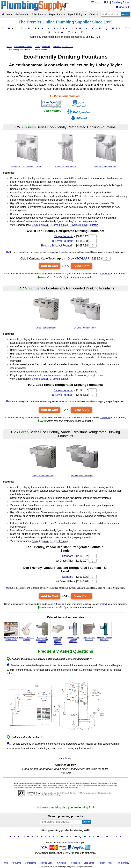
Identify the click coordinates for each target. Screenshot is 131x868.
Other (94, 14)
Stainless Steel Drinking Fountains (73, 632)
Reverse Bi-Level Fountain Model (26, 149)
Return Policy (122, 863)
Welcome (96, 2)
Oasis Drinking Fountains (89, 631)
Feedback (75, 863)
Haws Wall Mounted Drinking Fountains (58, 633)
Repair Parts (57, 14)
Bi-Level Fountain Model (105, 149)
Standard (68, 556)
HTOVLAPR (82, 259)
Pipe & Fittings (77, 14)
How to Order (47, 863)
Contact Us (31, 863)
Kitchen (7, 14)
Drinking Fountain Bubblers (27, 631)
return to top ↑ (65, 758)
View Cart (81, 266)
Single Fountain (40, 225)
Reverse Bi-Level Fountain (84, 225)
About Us (16, 863)
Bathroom (22, 14)
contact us (105, 274)
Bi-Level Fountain (59, 225)
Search (125, 14)
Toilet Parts (39, 14)
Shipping (62, 863)
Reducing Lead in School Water (11, 631)
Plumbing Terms (120, 2)
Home (5, 863)
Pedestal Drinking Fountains (104, 631)
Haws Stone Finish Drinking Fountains (42, 632)
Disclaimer (89, 863)
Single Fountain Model (65, 149)
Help (107, 2)
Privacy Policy (105, 863)
